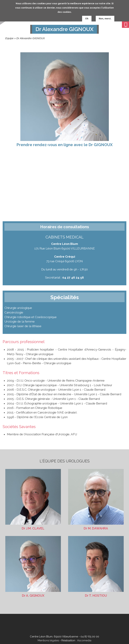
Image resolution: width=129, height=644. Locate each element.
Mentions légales (48, 640)
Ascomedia (84, 640)
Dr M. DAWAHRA (96, 500)
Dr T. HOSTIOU (96, 567)
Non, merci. (105, 19)
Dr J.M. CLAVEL (33, 500)
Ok (87, 19)
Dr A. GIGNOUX (33, 567)
